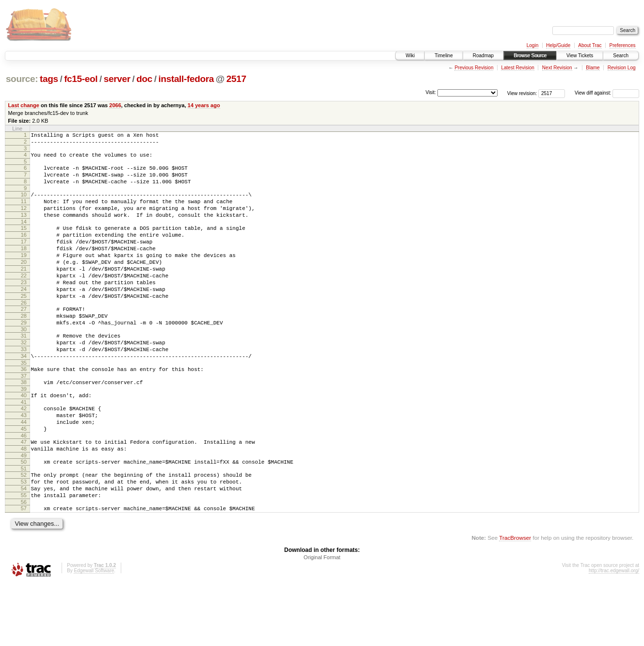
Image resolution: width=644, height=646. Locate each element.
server (117, 79)
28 (24, 348)
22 (24, 300)
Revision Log (622, 68)
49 (24, 509)
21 (24, 292)
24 (24, 317)
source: (22, 79)
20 (24, 284)
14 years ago (204, 105)
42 (24, 453)
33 (24, 387)
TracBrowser (515, 600)
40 (24, 439)
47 (24, 493)
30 (24, 364)
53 (24, 538)
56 (24, 563)
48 (24, 501)
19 (24, 275)
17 (24, 259)
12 (24, 220)
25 (24, 325)
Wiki (410, 56)
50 (24, 516)
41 (24, 447)
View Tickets (580, 56)
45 (24, 478)
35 (24, 404)
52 (24, 530)
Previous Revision (474, 68)
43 (24, 462)
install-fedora (186, 79)
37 (24, 418)
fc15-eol (81, 79)
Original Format (322, 620)
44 (24, 470)
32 (24, 379)
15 (24, 242)
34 (24, 395)
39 (24, 433)
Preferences (623, 45)
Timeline (443, 56)
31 (24, 371)
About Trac (590, 45)
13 (24, 228)
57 (24, 569)
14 (24, 236)
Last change (24, 105)
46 (24, 486)
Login (532, 45)
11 (24, 211)
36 (24, 410)
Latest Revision (517, 68)
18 (24, 267)
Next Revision (557, 68)
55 (24, 555)
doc (144, 79)
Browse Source (530, 56)
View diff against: (607, 93)
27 (24, 339)
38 (24, 424)
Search (621, 56)
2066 (115, 105)
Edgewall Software (94, 633)
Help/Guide (558, 45)
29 (24, 356)
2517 (236, 79)
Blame (593, 68)
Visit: (431, 92)
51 (24, 524)
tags (49, 79)
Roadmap (483, 56)
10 (24, 203)
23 (24, 308)
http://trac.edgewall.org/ (614, 633)
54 (24, 547)
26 (24, 333)
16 (24, 251)
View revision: (522, 93)
